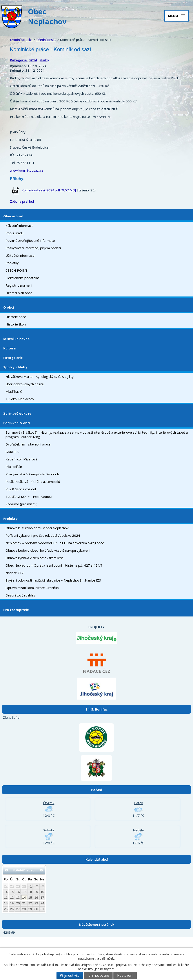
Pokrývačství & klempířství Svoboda (33, 474)
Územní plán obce (19, 293)
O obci (9, 307)
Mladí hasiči (14, 391)
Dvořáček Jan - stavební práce (28, 444)
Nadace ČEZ (15, 573)
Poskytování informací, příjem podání (33, 248)
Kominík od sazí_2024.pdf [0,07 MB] (49, 190)
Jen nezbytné (98, 975)
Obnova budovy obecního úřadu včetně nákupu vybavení (48, 550)
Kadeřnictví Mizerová (21, 459)
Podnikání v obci (17, 423)
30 (24, 886)
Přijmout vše (70, 975)
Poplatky (12, 263)
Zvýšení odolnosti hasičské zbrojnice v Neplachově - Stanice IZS (53, 580)
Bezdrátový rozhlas (20, 595)
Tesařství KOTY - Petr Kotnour (29, 496)
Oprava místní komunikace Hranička (32, 588)
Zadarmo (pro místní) (21, 504)
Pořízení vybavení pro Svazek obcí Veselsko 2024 (43, 535)
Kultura (9, 348)
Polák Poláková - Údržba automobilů (33, 482)
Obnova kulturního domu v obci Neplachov (37, 528)
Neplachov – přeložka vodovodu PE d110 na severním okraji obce (55, 543)
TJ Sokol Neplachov (20, 399)
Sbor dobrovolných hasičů (25, 384)
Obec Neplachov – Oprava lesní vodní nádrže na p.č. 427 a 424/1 (54, 565)
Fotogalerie (13, 358)
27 (6, 886)
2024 (33, 60)
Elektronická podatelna (23, 278)
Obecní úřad (13, 216)
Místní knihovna (16, 339)
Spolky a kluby (15, 367)
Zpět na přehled (22, 201)
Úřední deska (46, 40)
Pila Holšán (14, 467)
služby (44, 60)
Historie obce (16, 317)
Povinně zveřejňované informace (30, 240)
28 (12, 886)
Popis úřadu (15, 233)
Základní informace (19, 225)
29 (18, 886)
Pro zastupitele (16, 610)
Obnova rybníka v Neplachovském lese (35, 558)
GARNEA (12, 452)
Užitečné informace (20, 255)
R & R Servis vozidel (21, 489)
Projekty (10, 518)
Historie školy (16, 324)
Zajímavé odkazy (17, 413)
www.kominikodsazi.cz (27, 170)
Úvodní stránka (21, 40)
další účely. (107, 958)
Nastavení (125, 975)
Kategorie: (19, 60)
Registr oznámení (19, 285)
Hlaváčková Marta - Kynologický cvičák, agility (40, 376)
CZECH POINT (16, 270)
